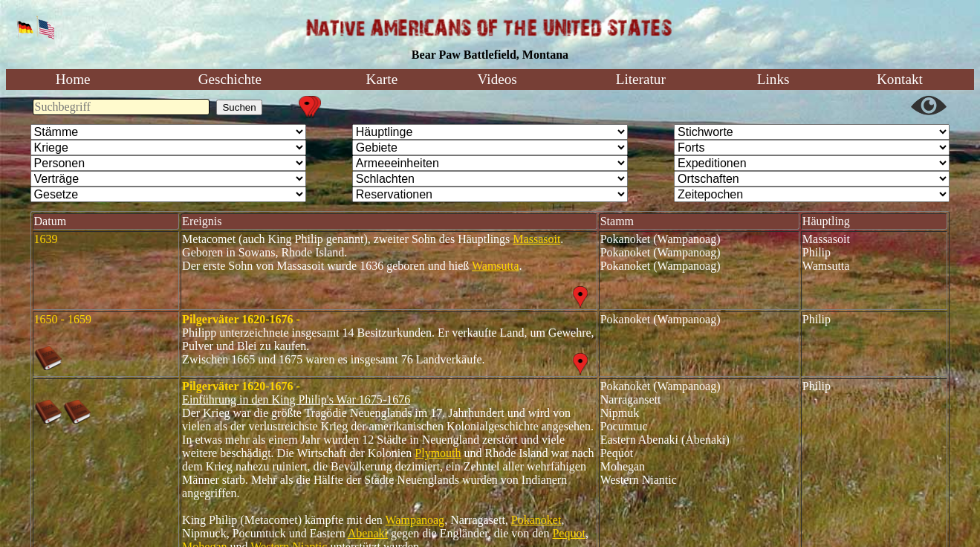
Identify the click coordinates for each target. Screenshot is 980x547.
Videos (497, 79)
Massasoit (536, 239)
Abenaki (368, 533)
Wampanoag (415, 520)
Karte (382, 79)
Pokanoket (536, 520)
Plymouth (438, 453)
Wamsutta (496, 266)
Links (773, 79)
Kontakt (900, 79)
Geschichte (230, 79)
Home (73, 79)
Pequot (568, 533)
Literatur (641, 79)
